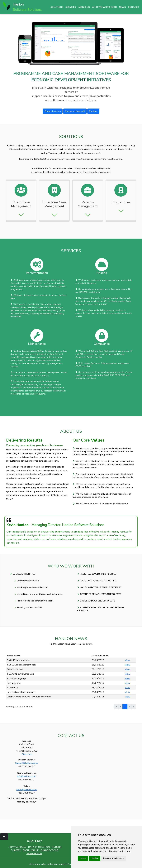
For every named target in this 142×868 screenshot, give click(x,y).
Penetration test (15, 669)
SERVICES (71, 7)
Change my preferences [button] (114, 858)
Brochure (93, 111)
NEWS (122, 7)
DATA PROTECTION (39, 847)
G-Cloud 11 (12, 688)
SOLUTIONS (57, 7)
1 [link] (125, 707)
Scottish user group (16, 678)
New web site (14, 683)
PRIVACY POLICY (17, 847)
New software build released (21, 692)
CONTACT (134, 7)
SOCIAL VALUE (31, 850)
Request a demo (53, 111)
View (127, 660)
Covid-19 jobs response (18, 660)
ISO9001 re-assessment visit (21, 665)
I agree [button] (83, 858)
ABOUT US (84, 7)
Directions (27, 754)
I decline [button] (95, 858)
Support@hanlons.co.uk (27, 763)
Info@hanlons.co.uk (27, 776)
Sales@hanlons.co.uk (27, 790)
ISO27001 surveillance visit (20, 674)
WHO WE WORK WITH (104, 7)
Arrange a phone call (75, 111)
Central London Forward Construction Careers (29, 697)
